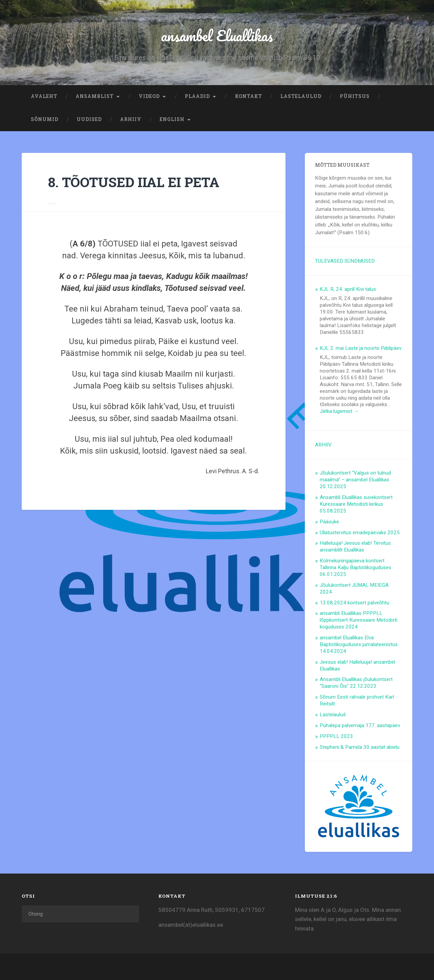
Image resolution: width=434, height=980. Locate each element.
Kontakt (249, 97)
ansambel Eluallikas (217, 36)
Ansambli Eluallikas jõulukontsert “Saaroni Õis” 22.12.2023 (356, 683)
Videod (149, 97)
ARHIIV (131, 120)
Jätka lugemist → (339, 412)
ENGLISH (172, 120)
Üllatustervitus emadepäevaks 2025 (360, 533)
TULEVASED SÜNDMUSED (345, 262)
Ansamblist (95, 97)
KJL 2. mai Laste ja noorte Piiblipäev (361, 349)
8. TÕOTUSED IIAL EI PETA (135, 183)
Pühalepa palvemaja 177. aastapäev (360, 726)
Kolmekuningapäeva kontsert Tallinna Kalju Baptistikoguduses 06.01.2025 (356, 568)
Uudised (89, 120)
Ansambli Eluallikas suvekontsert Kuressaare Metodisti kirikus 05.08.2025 (356, 505)
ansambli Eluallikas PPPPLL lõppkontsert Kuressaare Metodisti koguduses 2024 (359, 621)
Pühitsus (355, 97)
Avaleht (44, 97)
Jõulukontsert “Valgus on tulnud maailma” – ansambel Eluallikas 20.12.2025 (355, 480)
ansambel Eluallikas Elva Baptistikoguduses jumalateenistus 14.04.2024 (359, 645)
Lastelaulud (301, 97)
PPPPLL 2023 (336, 737)
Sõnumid (45, 120)
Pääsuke (329, 522)
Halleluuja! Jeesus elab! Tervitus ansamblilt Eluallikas (355, 547)
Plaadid (197, 97)
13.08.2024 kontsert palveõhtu (354, 603)
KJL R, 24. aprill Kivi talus (348, 290)
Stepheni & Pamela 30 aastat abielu (360, 748)
